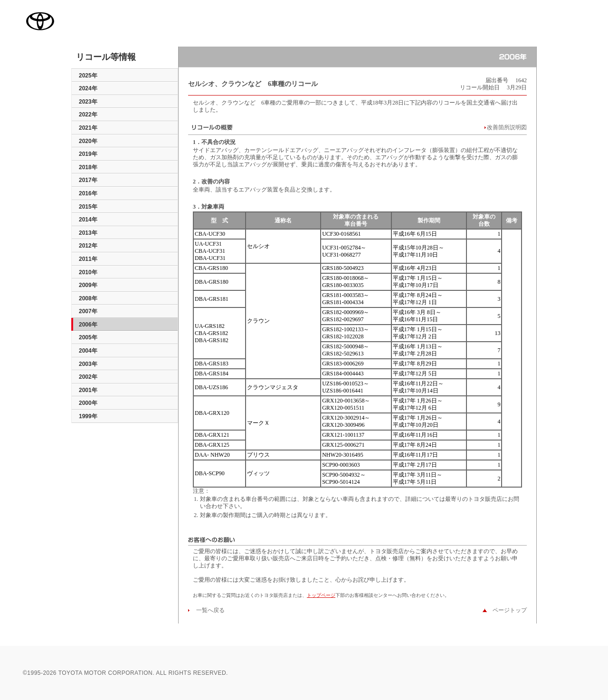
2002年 (88, 377)
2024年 (88, 88)
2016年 (88, 193)
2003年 (88, 364)
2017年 (88, 180)
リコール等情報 (106, 58)
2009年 (88, 285)
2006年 (88, 325)
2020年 (88, 141)
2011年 (88, 259)
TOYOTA (40, 21)
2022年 (88, 115)
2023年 (88, 102)
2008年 (88, 298)
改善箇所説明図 (507, 127)
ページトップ (507, 610)
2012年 (88, 246)
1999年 (88, 416)
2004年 (88, 351)
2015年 (88, 207)
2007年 (88, 311)
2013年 (88, 233)
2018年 (88, 167)
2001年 (88, 390)
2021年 (88, 128)
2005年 (88, 337)
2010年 (88, 272)
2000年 (88, 403)
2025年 (88, 76)
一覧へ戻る (208, 610)
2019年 (88, 154)
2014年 (88, 220)
